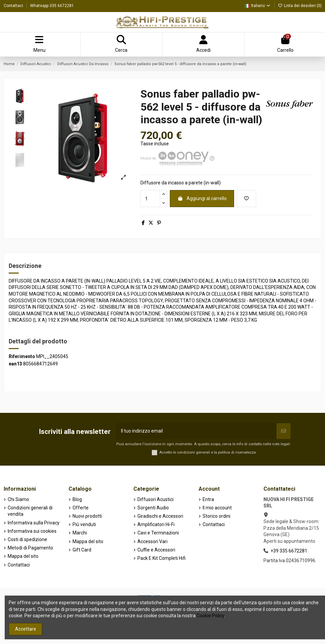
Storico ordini (216, 516)
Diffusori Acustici (155, 499)
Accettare (26, 629)
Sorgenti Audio (153, 508)
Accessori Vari (152, 541)
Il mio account (217, 508)
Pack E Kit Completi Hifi (161, 558)
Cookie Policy (210, 616)
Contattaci (14, 6)
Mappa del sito (23, 556)
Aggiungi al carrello (202, 198)
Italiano (258, 6)
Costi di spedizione (27, 539)
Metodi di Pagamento (30, 548)
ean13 (15, 364)
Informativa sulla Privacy (34, 523)
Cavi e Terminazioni (158, 533)
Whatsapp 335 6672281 (52, 6)
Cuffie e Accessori (156, 550)
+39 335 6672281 (289, 551)
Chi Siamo (18, 499)
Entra (208, 499)
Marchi (80, 533)
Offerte (81, 508)
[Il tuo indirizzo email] (196, 431)
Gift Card (82, 550)
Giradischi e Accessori (160, 516)
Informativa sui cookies (32, 531)
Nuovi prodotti (87, 516)
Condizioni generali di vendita (30, 511)
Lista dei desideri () (300, 6)
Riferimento (22, 356)
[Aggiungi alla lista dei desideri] (246, 199)
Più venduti (84, 524)
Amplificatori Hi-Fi (156, 524)
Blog (77, 499)
